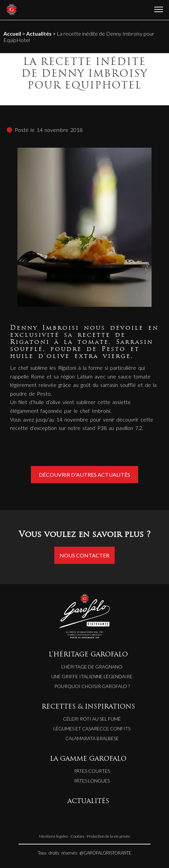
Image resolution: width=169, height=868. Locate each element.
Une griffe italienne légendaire (92, 676)
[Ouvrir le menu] (159, 10)
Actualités (39, 33)
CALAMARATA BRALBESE (92, 738)
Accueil (12, 33)
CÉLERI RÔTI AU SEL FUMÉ (92, 719)
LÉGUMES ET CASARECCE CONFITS (92, 729)
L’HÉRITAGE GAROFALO (88, 655)
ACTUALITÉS (88, 802)
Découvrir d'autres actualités (84, 475)
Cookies (77, 836)
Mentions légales (53, 836)
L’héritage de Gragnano (92, 667)
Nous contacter (84, 555)
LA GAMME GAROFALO (88, 759)
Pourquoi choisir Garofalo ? (92, 686)
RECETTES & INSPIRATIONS (88, 707)
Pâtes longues (92, 781)
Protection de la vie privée (108, 836)
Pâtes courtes (92, 771)
